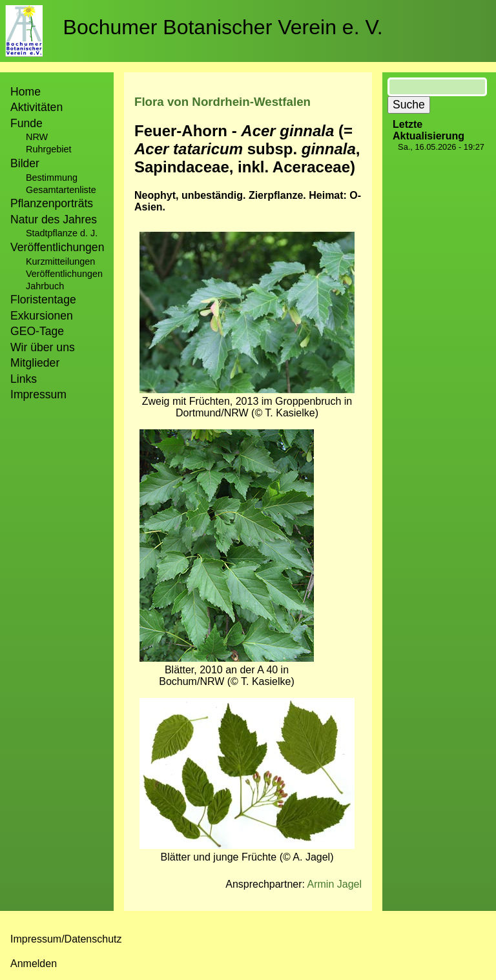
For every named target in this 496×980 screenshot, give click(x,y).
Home (26, 92)
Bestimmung (52, 178)
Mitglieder (35, 363)
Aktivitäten (36, 107)
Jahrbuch (45, 286)
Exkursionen (42, 316)
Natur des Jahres (54, 219)
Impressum (38, 394)
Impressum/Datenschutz (66, 939)
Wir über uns (43, 347)
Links (24, 379)
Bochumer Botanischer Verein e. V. (223, 27)
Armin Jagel (335, 884)
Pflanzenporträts (52, 203)
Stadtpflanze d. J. (62, 233)
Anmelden (34, 964)
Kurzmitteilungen (60, 261)
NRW (37, 137)
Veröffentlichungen (64, 274)
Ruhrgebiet (48, 149)
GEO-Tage (37, 331)
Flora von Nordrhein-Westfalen (222, 102)
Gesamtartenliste (61, 190)
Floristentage (43, 300)
